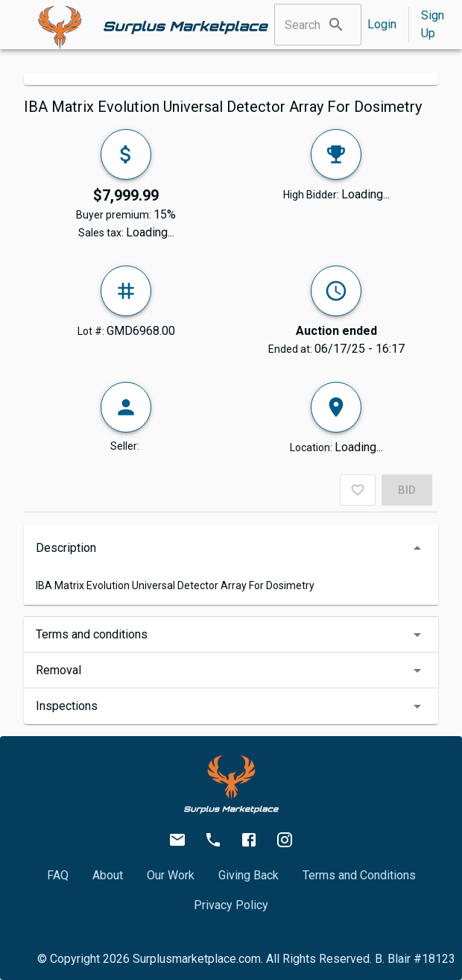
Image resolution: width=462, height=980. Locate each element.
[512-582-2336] (213, 840)
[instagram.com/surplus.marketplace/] (285, 840)
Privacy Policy (231, 905)
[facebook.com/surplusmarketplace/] (249, 840)
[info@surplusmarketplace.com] (177, 840)
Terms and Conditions (359, 875)
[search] (336, 25)
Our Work (171, 875)
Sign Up (433, 24)
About (108, 875)
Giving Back (249, 875)
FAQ (58, 875)
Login (382, 24)
